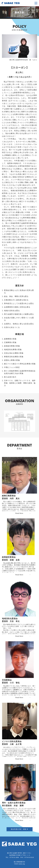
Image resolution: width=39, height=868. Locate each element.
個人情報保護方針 (19, 862)
